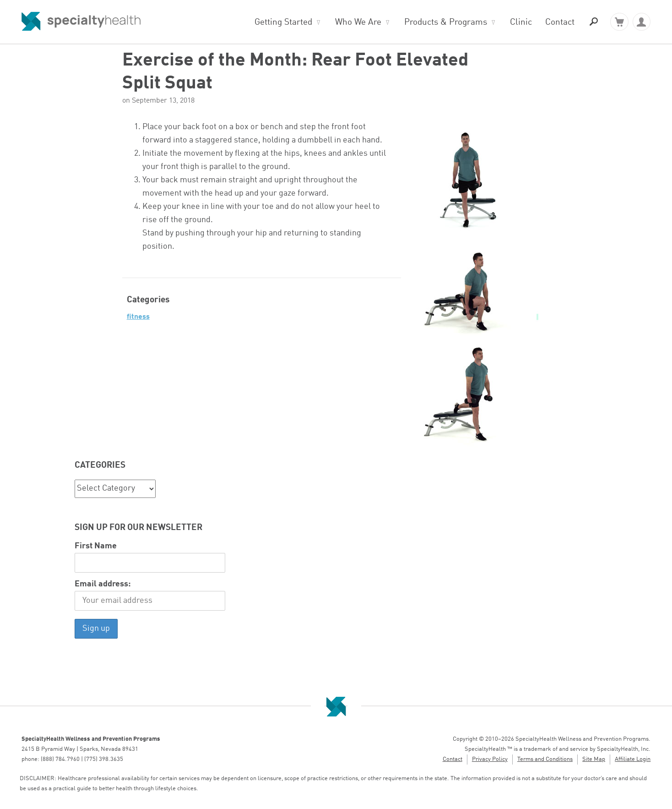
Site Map (594, 759)
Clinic (521, 22)
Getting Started (283, 22)
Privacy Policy (490, 759)
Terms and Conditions (545, 759)
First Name (96, 546)
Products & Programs (446, 22)
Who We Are (358, 22)
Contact (560, 22)
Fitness (138, 317)
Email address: (103, 584)
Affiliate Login (633, 759)
